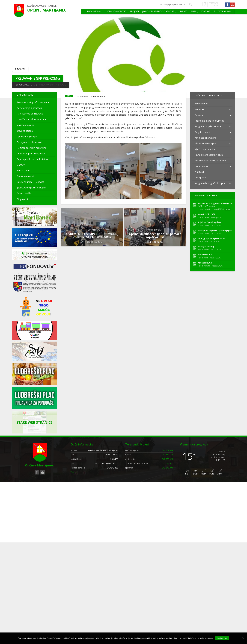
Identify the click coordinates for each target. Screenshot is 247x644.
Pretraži (191, 4)
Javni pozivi (201, 176)
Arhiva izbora (24, 171)
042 (167, 450)
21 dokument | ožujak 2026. (210, 223)
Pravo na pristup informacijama (33, 102)
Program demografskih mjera (210, 182)
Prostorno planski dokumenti (209, 119)
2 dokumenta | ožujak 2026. (210, 247)
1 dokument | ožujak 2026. (209, 239)
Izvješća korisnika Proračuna (31, 119)
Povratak (20, 69)
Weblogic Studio (80, 486)
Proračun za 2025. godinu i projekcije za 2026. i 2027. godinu (215, 202)
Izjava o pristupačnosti (220, 486)
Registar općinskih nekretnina (32, 148)
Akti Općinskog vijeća (206, 142)
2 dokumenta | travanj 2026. (210, 215)
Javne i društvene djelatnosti (158, 11)
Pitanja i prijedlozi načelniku (31, 154)
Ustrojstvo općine (115, 11)
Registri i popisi (202, 131)
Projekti (134, 11)
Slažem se (222, 638)
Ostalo (34, 85)
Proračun (199, 114)
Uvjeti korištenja (181, 486)
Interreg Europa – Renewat (30, 182)
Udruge (183, 11)
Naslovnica (22, 85)
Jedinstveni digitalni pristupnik (32, 188)
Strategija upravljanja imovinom (211, 236)
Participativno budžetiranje (30, 114)
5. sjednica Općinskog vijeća (209, 220)
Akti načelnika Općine (206, 136)
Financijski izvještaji (206, 244)
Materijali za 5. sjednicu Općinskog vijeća (215, 228)
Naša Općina (94, 11)
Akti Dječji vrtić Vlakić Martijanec (211, 159)
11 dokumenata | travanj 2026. (211, 207)
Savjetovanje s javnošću (29, 108)
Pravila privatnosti (199, 486)
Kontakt (205, 11)
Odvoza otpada (25, 131)
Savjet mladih (24, 193)
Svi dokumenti (202, 102)
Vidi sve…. (75, 472)
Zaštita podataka (25, 125)
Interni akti (200, 108)
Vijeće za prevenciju (205, 148)
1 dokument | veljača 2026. (209, 255)
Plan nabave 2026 (205, 260)
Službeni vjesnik (222, 11)
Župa (194, 11)
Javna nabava (202, 165)
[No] (243, 638)
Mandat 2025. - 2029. (206, 212)
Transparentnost (25, 176)
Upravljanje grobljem (28, 136)
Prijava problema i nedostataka (33, 159)
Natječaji (199, 171)
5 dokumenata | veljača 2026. (210, 263)
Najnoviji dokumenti (206, 193)
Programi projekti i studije (208, 125)
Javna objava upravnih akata (209, 154)
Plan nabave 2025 (205, 252)
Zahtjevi (21, 165)
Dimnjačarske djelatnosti (30, 142)
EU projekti (22, 199)
